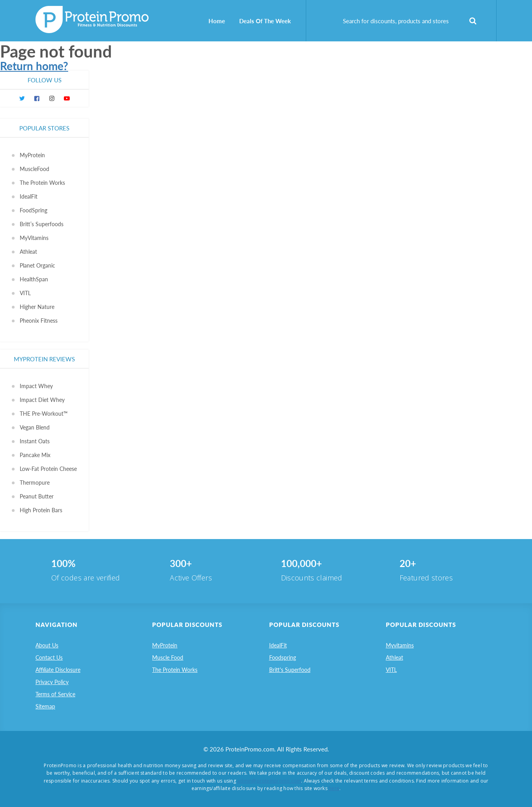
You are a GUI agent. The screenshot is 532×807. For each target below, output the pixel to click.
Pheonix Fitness (39, 321)
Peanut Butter (37, 496)
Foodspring (283, 657)
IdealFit (29, 196)
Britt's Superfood (290, 670)
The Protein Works (42, 183)
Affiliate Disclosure (58, 670)
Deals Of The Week (265, 21)
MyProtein (32, 155)
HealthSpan (34, 279)
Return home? (34, 66)
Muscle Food (168, 657)
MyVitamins (34, 238)
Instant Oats (35, 441)
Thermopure (35, 483)
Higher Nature (37, 307)
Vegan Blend (35, 427)
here (334, 788)
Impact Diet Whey (42, 400)
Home (217, 21)
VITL (25, 293)
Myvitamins (400, 645)
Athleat (28, 252)
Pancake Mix (35, 455)
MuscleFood (34, 169)
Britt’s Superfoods (42, 224)
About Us (47, 645)
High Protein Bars (41, 510)
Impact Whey (36, 386)
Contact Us (49, 657)
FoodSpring (33, 210)
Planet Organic (37, 265)
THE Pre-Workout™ (44, 414)
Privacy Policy (52, 682)
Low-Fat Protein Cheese (48, 469)
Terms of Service (55, 694)
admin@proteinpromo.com (269, 781)
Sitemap (45, 706)
